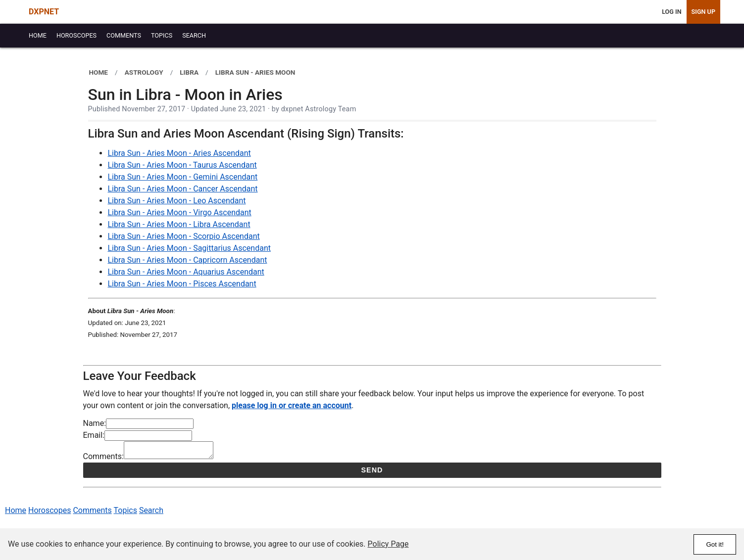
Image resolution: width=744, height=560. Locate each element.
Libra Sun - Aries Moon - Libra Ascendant (179, 224)
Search (151, 513)
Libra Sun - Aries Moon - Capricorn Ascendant (188, 260)
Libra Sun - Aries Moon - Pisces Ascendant (182, 284)
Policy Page (388, 544)
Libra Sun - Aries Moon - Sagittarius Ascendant (189, 248)
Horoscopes (50, 513)
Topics (125, 513)
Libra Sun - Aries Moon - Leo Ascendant (177, 201)
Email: (94, 435)
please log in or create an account (292, 405)
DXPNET (44, 12)
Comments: (103, 459)
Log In (671, 12)
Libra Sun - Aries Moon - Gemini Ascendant (183, 177)
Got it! (715, 544)
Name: (95, 423)
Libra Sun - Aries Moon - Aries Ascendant (179, 153)
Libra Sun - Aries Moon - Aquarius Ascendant (186, 272)
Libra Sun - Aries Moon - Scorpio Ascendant (184, 236)
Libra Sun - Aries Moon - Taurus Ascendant (182, 165)
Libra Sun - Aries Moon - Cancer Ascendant (183, 189)
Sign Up (703, 12)
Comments (92, 513)
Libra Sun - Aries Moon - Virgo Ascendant (180, 212)
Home (16, 513)
